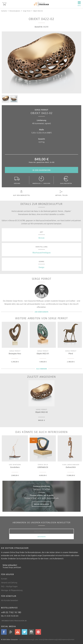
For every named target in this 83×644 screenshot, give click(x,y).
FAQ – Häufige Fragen (9, 586)
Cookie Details (38, 639)
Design (41, 267)
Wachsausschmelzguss (41, 253)
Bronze (41, 238)
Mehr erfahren (41, 504)
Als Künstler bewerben (10, 600)
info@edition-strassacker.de (14, 621)
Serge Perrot (27, 11)
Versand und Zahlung (9, 583)
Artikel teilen (61, 193)
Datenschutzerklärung (26, 639)
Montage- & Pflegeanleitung (12, 590)
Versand (17, 180)
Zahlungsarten (66, 180)
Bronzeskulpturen (15, 11)
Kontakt (4, 579)
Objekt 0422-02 (38, 11)
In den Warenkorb (41, 170)
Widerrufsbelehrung (50, 639)
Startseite (4, 11)
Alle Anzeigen (41, 369)
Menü (79, 4)
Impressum (65, 639)
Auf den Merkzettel (21, 193)
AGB (59, 639)
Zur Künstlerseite (41, 312)
